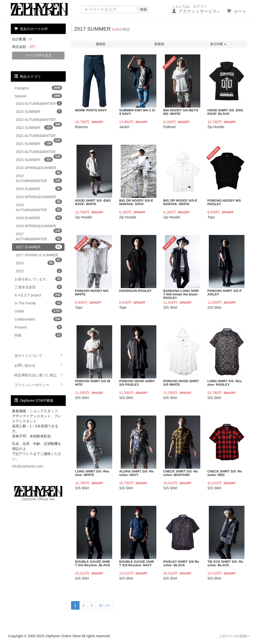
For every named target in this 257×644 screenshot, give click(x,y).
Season (38, 96)
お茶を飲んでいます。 (38, 279)
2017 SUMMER (39, 247)
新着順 (159, 44)
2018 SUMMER (39, 218)
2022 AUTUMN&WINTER (39, 120)
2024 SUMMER (39, 111)
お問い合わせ (38, 365)
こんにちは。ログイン (196, 9)
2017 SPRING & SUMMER (39, 256)
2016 (35, 263)
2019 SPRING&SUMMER (39, 198)
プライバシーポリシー (38, 385)
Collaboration (38, 319)
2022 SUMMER (34, 127)
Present (38, 327)
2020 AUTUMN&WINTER (39, 153)
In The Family (38, 303)
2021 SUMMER (34, 143)
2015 (39, 271)
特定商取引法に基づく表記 (38, 375)
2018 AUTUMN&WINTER (39, 207)
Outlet (38, 311)
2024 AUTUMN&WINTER (39, 103)
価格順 (101, 44)
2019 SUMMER (39, 189)
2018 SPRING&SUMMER (39, 227)
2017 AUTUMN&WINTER (39, 236)
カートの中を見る (38, 55)
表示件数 (218, 44)
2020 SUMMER (34, 159)
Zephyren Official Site (38, 494)
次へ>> (104, 605)
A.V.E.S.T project (38, 295)
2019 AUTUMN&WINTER (39, 178)
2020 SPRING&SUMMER (39, 169)
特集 (38, 335)
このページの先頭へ (234, 636)
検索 (144, 9)
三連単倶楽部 (38, 287)
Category (38, 88)
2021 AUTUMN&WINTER (39, 137)
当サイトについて (38, 355)
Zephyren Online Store (44, 9)
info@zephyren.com (28, 466)
